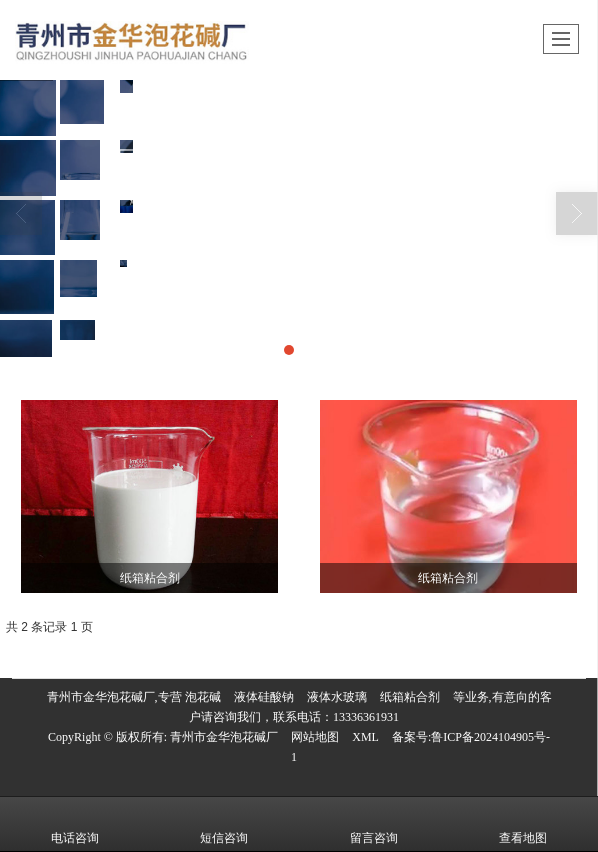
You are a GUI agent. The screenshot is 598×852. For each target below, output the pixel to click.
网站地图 (315, 737)
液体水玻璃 (337, 697)
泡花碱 (203, 697)
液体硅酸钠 (264, 697)
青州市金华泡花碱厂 (224, 737)
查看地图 (523, 824)
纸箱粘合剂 (410, 697)
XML (365, 737)
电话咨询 (75, 824)
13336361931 (366, 717)
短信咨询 (224, 824)
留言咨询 (374, 824)
